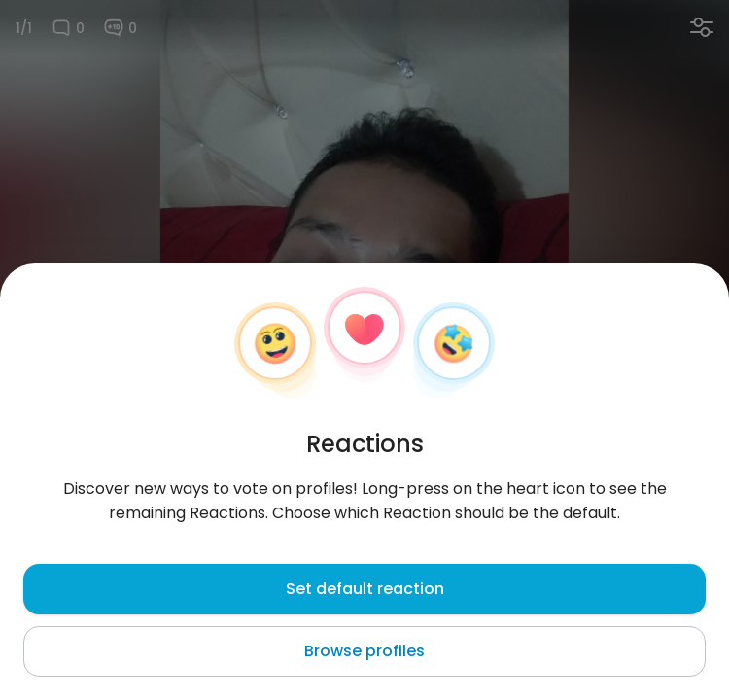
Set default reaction (365, 589)
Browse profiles (364, 651)
